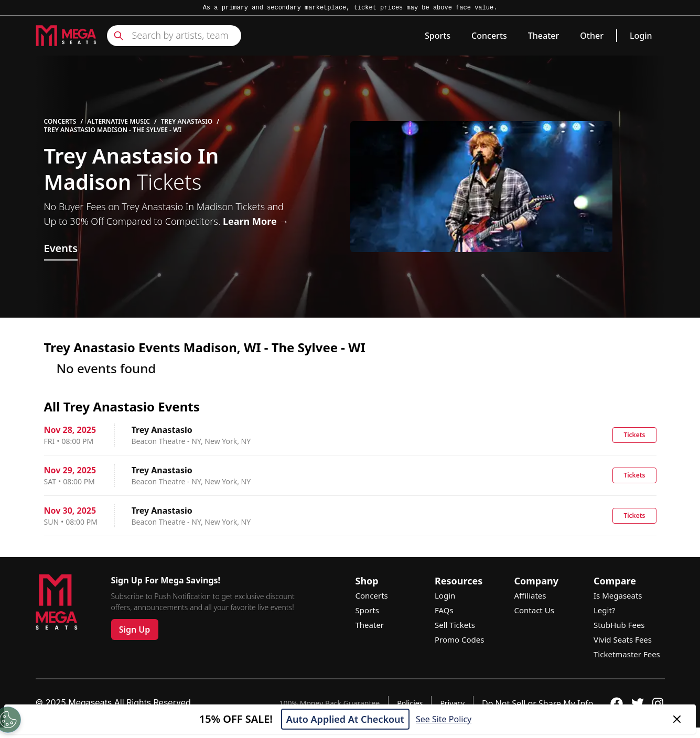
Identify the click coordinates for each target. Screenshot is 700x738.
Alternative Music (119, 122)
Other (592, 36)
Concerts (489, 36)
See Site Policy (444, 719)
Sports (438, 36)
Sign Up (135, 630)
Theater (543, 36)
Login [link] (641, 36)
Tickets (634, 435)
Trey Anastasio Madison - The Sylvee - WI (113, 130)
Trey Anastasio (187, 122)
